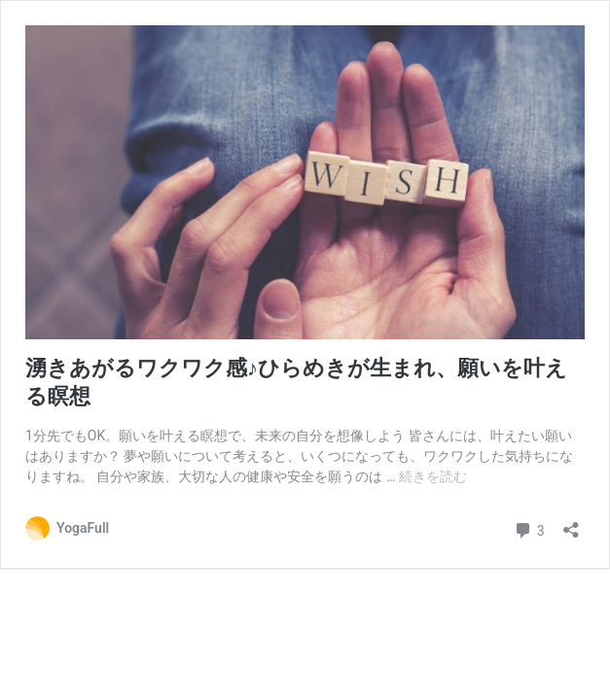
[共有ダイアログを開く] (571, 524)
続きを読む (433, 476)
